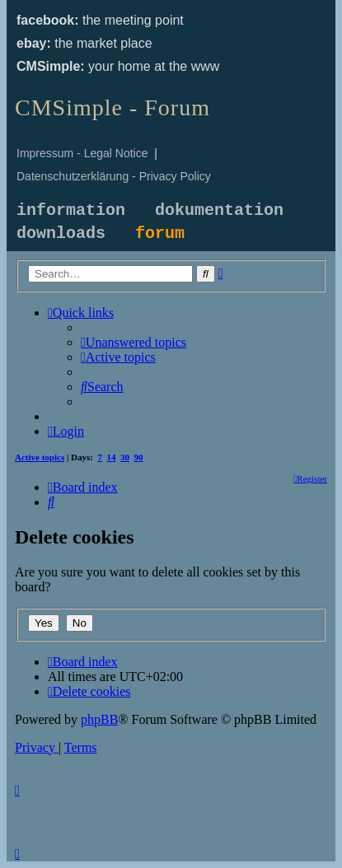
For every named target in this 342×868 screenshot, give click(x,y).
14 (112, 457)
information (71, 210)
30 (125, 457)
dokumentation (219, 210)
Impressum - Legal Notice (82, 153)
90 (139, 457)
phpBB (99, 719)
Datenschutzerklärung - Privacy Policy (114, 176)
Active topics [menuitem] (40, 457)
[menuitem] (134, 342)
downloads (61, 233)
